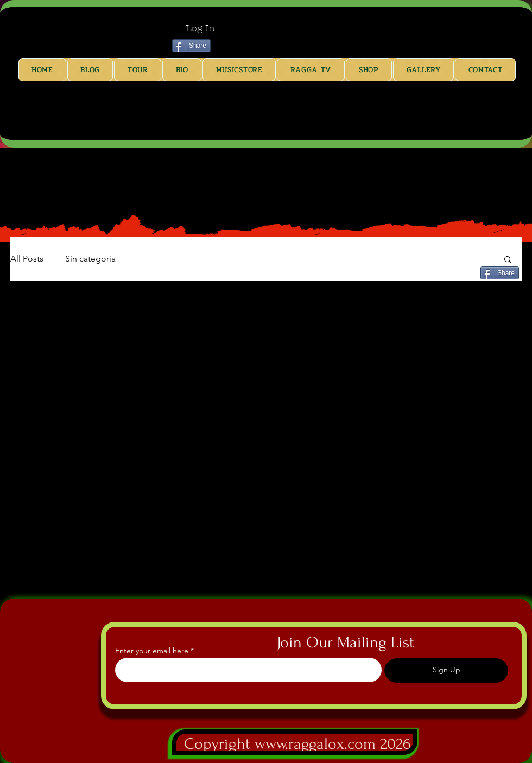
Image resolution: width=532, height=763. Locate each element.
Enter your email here (152, 651)
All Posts (27, 259)
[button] (508, 260)
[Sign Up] (446, 670)
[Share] (191, 46)
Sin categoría (90, 259)
